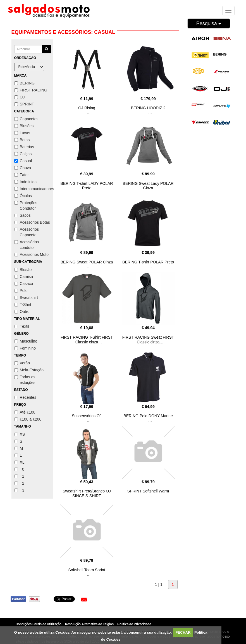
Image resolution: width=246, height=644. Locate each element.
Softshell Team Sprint (87, 570)
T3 (19, 490)
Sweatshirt (26, 298)
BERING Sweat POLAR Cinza (87, 262)
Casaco (24, 284)
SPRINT (24, 104)
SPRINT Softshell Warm (148, 491)
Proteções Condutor (26, 206)
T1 (19, 476)
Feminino (25, 348)
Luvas (22, 133)
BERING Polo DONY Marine (148, 416)
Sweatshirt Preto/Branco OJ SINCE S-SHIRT (87, 493)
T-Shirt (23, 305)
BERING (25, 83)
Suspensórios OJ (87, 416)
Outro (22, 312)
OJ (20, 97)
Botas (22, 140)
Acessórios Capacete (27, 232)
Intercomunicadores (32, 189)
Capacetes (26, 119)
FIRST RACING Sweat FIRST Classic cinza (148, 340)
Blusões (24, 126)
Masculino (26, 341)
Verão (22, 363)
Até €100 (25, 412)
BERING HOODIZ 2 (148, 108)
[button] (84, 600)
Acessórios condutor (27, 245)
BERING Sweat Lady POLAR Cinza (148, 186)
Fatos (22, 175)
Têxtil (22, 326)
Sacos (22, 215)
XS (20, 434)
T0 (19, 469)
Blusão (23, 270)
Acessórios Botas (32, 222)
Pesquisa (209, 23)
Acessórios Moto (31, 254)
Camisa (24, 277)
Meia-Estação (29, 370)
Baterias (24, 147)
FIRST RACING (31, 90)
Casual (23, 161)
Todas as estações (25, 380)
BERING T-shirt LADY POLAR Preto (87, 186)
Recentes (25, 397)
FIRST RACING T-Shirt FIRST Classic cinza (87, 340)
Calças (23, 154)
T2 (19, 483)
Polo (21, 291)
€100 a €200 (28, 419)
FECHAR (183, 632)
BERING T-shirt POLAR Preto (148, 262)
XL (19, 462)
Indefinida (26, 182)
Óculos (23, 196)
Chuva (23, 168)
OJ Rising (87, 108)
